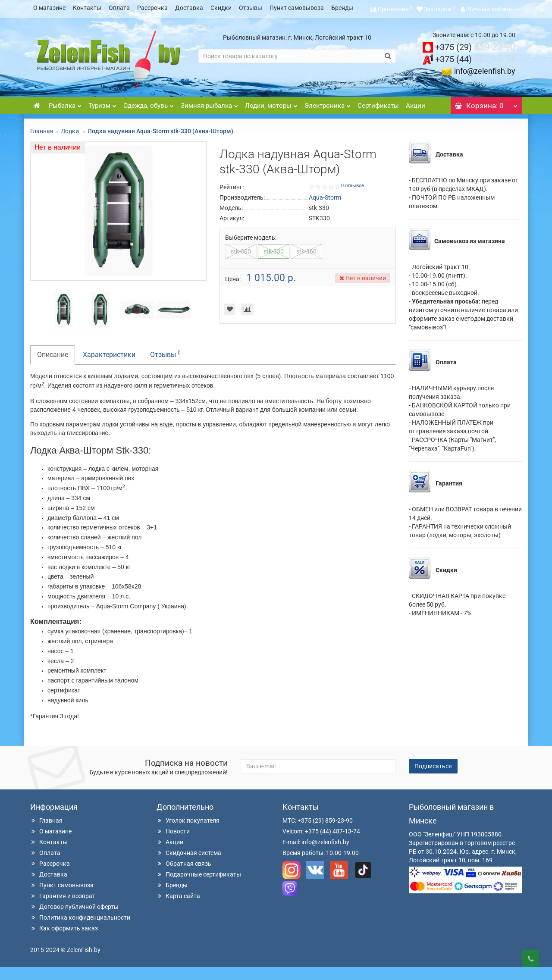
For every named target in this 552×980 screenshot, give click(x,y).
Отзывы (251, 8)
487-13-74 (475, 72)
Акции (416, 119)
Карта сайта (178, 909)
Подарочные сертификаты (199, 887)
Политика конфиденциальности (80, 930)
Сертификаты (378, 119)
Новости (173, 844)
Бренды (342, 8)
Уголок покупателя (188, 833)
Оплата (119, 8)
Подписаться (433, 779)
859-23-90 (475, 60)
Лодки (71, 144)
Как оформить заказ (64, 941)
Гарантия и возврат (63, 909)
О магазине (49, 8)
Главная (42, 144)
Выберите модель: (251, 250)
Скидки (221, 8)
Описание (53, 368)
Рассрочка (152, 8)
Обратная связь (184, 877)
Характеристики (109, 368)
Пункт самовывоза (297, 8)
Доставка (189, 8)
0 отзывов (353, 199)
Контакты (87, 8)
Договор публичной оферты (74, 920)
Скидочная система (189, 866)
